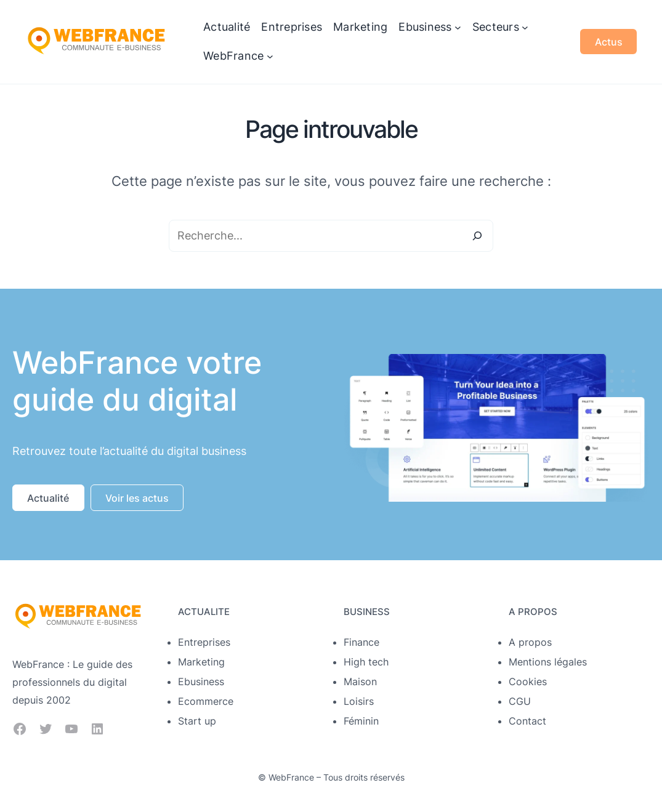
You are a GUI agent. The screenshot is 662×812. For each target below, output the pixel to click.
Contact (527, 721)
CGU (520, 701)
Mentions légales (548, 662)
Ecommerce (206, 701)
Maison (360, 681)
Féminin (361, 721)
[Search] (477, 236)
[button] (48, 498)
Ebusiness (201, 681)
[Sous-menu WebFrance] (270, 56)
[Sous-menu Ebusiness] (458, 27)
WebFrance (291, 777)
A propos (530, 642)
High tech (366, 662)
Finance (361, 642)
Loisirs (359, 701)
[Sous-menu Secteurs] (525, 27)
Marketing (201, 662)
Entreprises (204, 642)
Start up (197, 721)
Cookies (528, 681)
